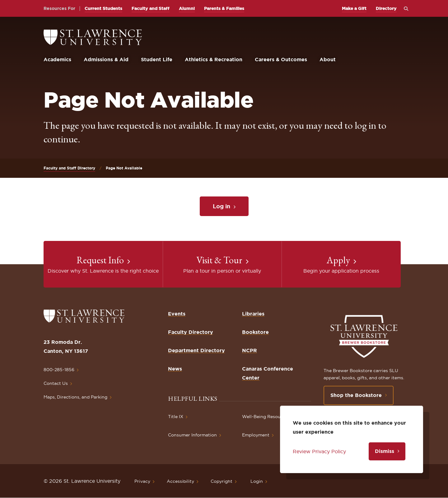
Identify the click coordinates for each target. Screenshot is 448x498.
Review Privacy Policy (319, 451)
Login (257, 481)
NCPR (250, 350)
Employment (256, 435)
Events (177, 314)
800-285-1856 (59, 370)
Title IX (176, 417)
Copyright (222, 481)
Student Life (157, 59)
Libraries (253, 314)
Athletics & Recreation (214, 59)
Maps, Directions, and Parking (75, 397)
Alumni (187, 8)
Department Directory (196, 350)
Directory (386, 8)
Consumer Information (192, 435)
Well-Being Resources (266, 417)
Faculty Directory (191, 332)
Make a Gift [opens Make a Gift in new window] (354, 8)
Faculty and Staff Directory (69, 168)
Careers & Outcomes (281, 59)
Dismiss (385, 451)
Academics (57, 59)
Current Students (103, 8)
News (175, 369)
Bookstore (255, 332)
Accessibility (180, 481)
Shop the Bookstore (356, 395)
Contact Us (56, 383)
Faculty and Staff (151, 8)
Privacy (142, 481)
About (328, 59)
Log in (222, 206)
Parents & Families (224, 8)
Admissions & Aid (106, 59)
